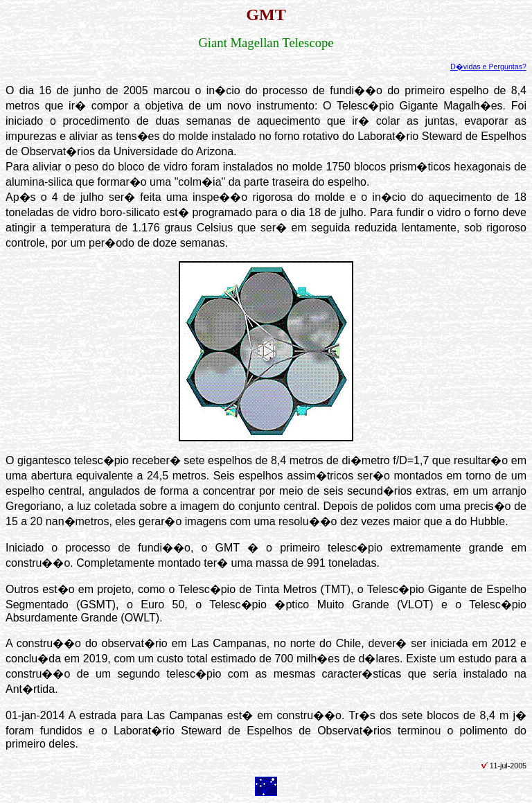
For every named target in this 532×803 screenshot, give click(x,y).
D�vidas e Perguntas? (488, 67)
